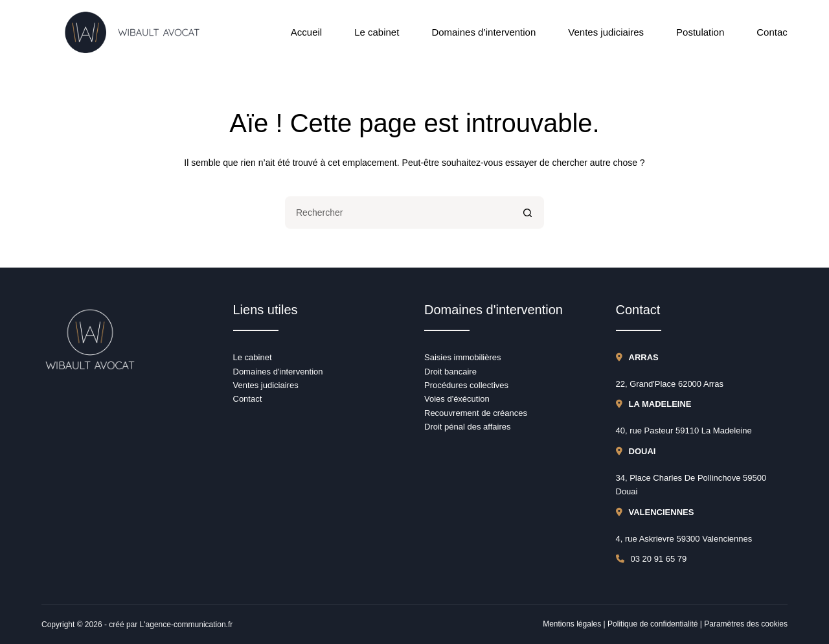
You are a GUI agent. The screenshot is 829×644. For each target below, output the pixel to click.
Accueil (306, 32)
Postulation (700, 32)
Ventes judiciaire (264, 385)
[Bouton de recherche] (528, 213)
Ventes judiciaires (606, 32)
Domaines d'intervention (278, 372)
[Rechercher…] (398, 213)
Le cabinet (377, 32)
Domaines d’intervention (483, 32)
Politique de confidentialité (653, 624)
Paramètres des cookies (746, 624)
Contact (773, 32)
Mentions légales (572, 624)
